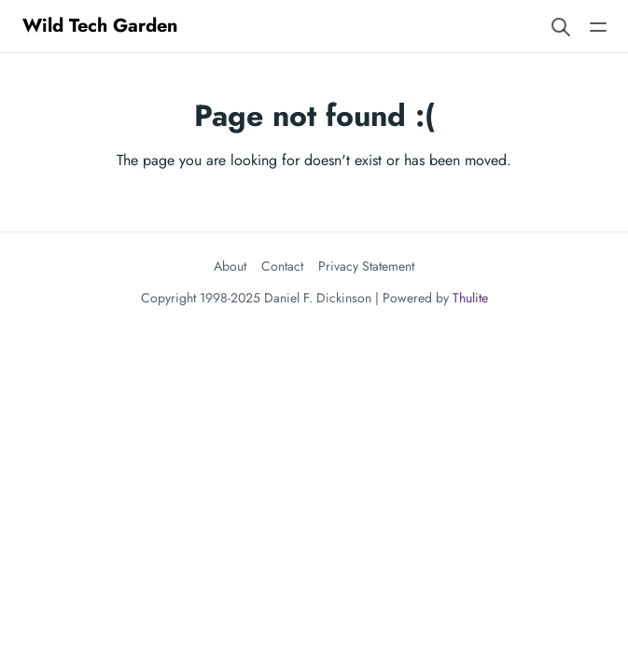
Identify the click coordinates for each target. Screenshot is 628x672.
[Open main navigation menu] (598, 26)
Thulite (470, 298)
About (230, 266)
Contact (282, 266)
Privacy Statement (366, 266)
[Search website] (561, 26)
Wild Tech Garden (100, 26)
